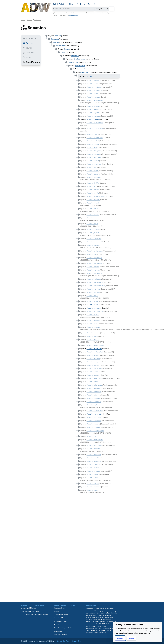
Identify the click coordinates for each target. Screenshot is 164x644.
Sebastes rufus (92, 395)
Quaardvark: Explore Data (63, 628)
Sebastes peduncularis (95, 352)
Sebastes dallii (92, 147)
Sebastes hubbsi (93, 203)
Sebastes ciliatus (93, 134)
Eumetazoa (55, 39)
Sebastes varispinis (94, 464)
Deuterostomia (61, 46)
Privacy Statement (60, 634)
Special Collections (60, 621)
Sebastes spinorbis (94, 427)
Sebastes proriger (93, 365)
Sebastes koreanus (94, 245)
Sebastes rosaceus (94, 375)
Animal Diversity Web (74, 4)
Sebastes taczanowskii (95, 440)
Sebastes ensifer (93, 161)
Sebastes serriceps (94, 417)
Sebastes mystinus (93, 305)
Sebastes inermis (93, 215)
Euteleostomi (73, 62)
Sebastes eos (91, 167)
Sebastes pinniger (93, 359)
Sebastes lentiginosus (95, 251)
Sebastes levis (92, 254)
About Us (57, 611)
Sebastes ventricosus (94, 468)
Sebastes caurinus (93, 119)
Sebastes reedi (92, 372)
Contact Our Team (63, 641)
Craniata (63, 52)
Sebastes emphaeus (94, 157)
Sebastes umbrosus (94, 455)
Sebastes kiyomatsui (94, 242)
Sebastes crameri (93, 144)
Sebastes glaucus (93, 190)
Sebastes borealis (93, 106)
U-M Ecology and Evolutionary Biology (34, 615)
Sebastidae (84, 72)
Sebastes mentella (93, 289)
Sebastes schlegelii (94, 402)
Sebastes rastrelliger (94, 368)
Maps (27, 57)
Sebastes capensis (93, 113)
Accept (120, 638)
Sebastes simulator (94, 421)
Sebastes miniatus (93, 292)
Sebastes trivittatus (94, 449)
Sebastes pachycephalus (96, 345)
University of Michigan (29, 608)
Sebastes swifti (92, 436)
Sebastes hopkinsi (93, 200)
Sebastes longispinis (94, 258)
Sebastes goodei (93, 193)
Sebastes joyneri (93, 233)
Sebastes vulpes (93, 474)
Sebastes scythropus (94, 405)
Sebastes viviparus (93, 471)
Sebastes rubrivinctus (94, 388)
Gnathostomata (79, 59)
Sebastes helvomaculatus (96, 196)
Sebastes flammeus (94, 177)
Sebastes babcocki (93, 97)
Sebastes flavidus (93, 183)
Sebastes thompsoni (94, 445)
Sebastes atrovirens (94, 87)
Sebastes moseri (93, 301)
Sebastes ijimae (92, 209)
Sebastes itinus (92, 224)
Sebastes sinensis (93, 424)
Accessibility (58, 631)
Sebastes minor (92, 296)
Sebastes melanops (94, 279)
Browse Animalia (59, 608)
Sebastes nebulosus (94, 308)
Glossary (57, 624)
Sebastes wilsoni (93, 483)
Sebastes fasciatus (93, 174)
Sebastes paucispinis (94, 349)
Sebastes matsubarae (94, 273)
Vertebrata (75, 56)
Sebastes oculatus (93, 333)
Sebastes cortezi (93, 141)
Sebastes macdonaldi (94, 263)
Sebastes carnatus (93, 116)
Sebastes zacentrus (94, 487)
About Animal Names (61, 615)
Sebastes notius (92, 324)
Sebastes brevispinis (94, 109)
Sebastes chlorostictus (95, 123)
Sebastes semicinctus (95, 411)
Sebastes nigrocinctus (95, 311)
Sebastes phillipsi (93, 355)
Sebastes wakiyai (93, 478)
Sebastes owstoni (93, 339)
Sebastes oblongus (94, 327)
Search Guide (73, 15)
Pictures (28, 43)
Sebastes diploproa (94, 151)
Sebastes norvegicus (94, 320)
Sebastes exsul (92, 171)
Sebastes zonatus (93, 490)
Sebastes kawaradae (94, 239)
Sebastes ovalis (92, 336)
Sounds (28, 48)
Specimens (29, 53)
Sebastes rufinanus (94, 392)
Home (23, 20)
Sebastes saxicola (93, 398)
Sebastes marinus (93, 270)
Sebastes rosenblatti (94, 378)
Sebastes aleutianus (94, 80)
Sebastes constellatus (95, 138)
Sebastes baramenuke (95, 100)
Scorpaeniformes (84, 69)
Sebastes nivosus (93, 315)
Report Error (77, 641)
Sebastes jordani (93, 229)
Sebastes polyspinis (94, 362)
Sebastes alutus (92, 84)
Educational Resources (62, 618)
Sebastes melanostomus (96, 286)
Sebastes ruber (92, 382)
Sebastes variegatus (94, 461)
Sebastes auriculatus (94, 90)
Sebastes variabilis (93, 458)
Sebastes (38, 20)
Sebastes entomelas (94, 164)
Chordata (67, 49)
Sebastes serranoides (95, 414)
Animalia (30, 20)
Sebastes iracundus (94, 218)
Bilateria (56, 42)
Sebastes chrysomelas (95, 128)
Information (30, 38)
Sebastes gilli (91, 186)
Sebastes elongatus (94, 154)
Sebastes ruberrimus (94, 385)
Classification (31, 62)
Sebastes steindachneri (95, 431)
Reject (131, 638)
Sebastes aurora (93, 94)
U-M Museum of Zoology (30, 611)
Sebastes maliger (93, 267)
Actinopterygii (80, 66)
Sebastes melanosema (95, 282)
